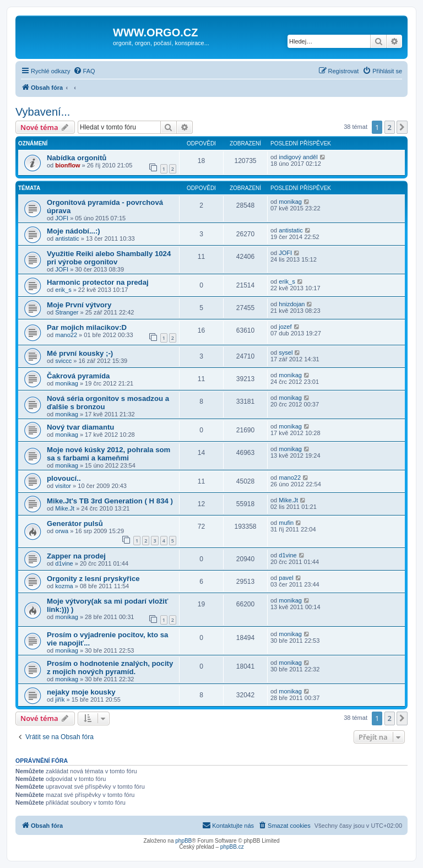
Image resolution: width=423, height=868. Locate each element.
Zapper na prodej (76, 556)
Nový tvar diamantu (80, 427)
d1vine (64, 563)
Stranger (67, 312)
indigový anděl (298, 157)
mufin (286, 523)
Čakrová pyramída (78, 376)
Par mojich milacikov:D (87, 327)
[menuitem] (84, 71)
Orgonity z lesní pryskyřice (93, 579)
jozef (285, 327)
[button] (402, 127)
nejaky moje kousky (81, 692)
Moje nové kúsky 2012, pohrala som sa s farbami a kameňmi (109, 454)
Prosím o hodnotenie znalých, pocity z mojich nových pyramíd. (110, 668)
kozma (64, 586)
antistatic (67, 238)
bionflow (67, 165)
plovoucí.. (64, 478)
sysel (286, 352)
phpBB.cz (232, 847)
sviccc (63, 361)
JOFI (62, 218)
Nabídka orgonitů (77, 158)
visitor (63, 486)
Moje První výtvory (79, 305)
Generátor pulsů (75, 523)
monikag (290, 202)
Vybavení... (43, 112)
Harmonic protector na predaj (98, 282)
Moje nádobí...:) (74, 231)
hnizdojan (292, 304)
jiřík (60, 699)
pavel (286, 578)
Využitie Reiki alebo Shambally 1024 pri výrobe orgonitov (109, 258)
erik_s (63, 290)
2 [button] (390, 127)
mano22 (66, 335)
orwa (62, 531)
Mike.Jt (65, 508)
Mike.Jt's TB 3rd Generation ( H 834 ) (110, 501)
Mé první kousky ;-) (80, 353)
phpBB (183, 841)
